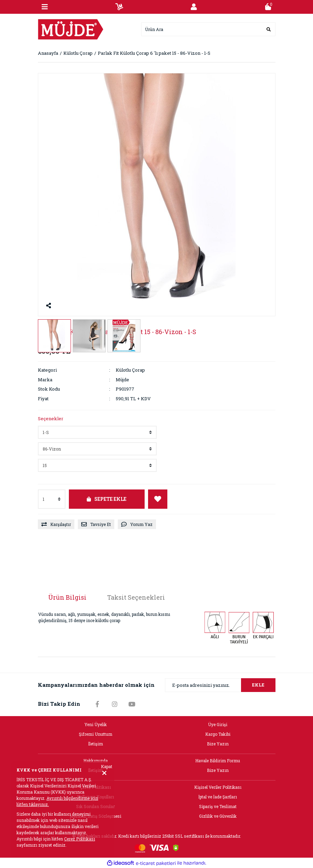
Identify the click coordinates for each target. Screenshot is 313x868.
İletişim (96, 744)
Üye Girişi (218, 724)
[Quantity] (52, 499)
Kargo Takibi (218, 734)
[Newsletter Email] (220, 685)
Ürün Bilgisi (67, 597)
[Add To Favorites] (158, 499)
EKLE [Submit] (258, 685)
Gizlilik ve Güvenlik (218, 816)
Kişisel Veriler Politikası (218, 787)
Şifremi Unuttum (96, 734)
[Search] (208, 29)
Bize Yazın (218, 744)
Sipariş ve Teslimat (218, 806)
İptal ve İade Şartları (218, 797)
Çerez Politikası (80, 839)
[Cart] (268, 7)
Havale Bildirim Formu (218, 761)
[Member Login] (194, 7)
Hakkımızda (96, 761)
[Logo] (71, 29)
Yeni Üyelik (96, 724)
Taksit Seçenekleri (136, 597)
